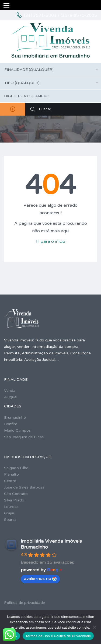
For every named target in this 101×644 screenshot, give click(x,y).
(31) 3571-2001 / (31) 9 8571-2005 (60, 15)
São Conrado (16, 494)
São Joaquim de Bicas (24, 437)
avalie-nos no (40, 579)
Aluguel (11, 397)
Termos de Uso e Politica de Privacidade (58, 636)
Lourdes (11, 507)
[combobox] (50, 70)
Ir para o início (51, 241)
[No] (94, 627)
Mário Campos (17, 430)
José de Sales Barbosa (24, 487)
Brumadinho (15, 418)
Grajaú (10, 513)
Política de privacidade (25, 603)
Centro (10, 481)
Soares (10, 520)
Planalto (11, 474)
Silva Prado (14, 500)
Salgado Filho (16, 468)
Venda (10, 391)
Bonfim (11, 424)
